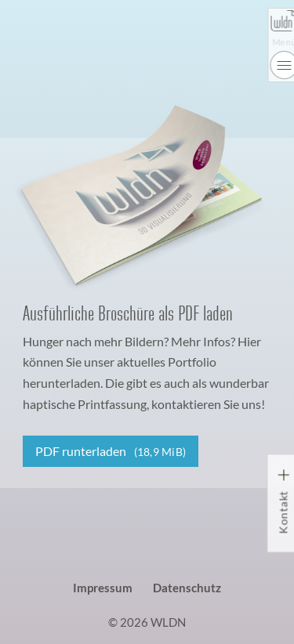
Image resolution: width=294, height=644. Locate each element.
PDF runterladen (111, 451)
